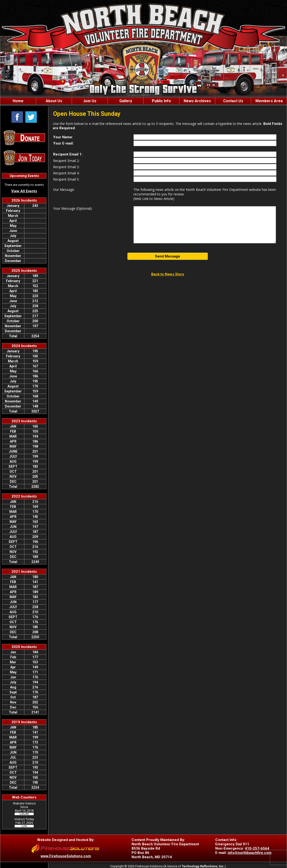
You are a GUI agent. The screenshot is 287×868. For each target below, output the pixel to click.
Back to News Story (168, 274)
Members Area (269, 101)
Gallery (126, 101)
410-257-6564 (257, 848)
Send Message (168, 256)
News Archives (197, 101)
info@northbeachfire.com (250, 853)
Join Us (90, 101)
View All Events (24, 191)
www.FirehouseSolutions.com (66, 856)
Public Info (161, 101)
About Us (54, 101)
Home (18, 101)
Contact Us (233, 101)
